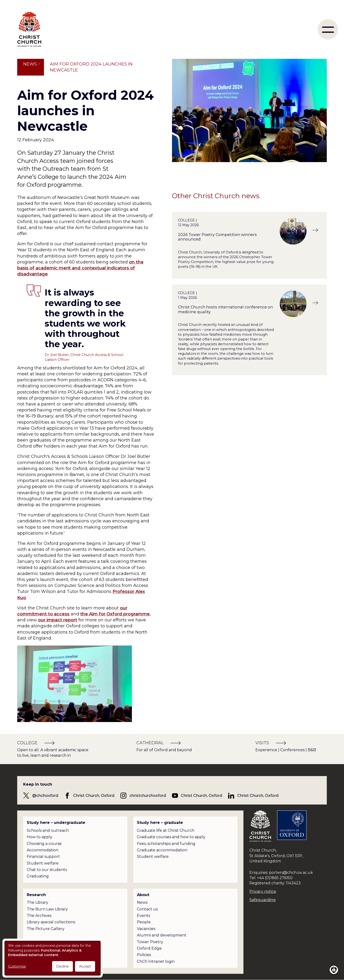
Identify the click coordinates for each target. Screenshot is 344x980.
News (30, 64)
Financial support (43, 857)
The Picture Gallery (46, 929)
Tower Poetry (150, 942)
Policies (144, 955)
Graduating (38, 876)
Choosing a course (44, 844)
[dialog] (53, 958)
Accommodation (43, 850)
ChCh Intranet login (156, 961)
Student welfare (43, 863)
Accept (85, 966)
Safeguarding (263, 900)
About (143, 895)
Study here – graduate (160, 823)
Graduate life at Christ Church (166, 830)
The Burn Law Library (47, 909)
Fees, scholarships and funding (166, 844)
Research (36, 895)
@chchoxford (45, 796)
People (144, 922)
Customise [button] (17, 966)
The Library (38, 902)
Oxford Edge (149, 948)
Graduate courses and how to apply (171, 837)
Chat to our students (47, 870)
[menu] (328, 29)
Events (143, 916)
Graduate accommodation (162, 850)
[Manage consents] (334, 970)
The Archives (39, 916)
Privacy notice (263, 891)
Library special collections (51, 922)
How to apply (40, 837)
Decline (62, 966)
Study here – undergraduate (56, 823)
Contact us (147, 909)
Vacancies (146, 929)
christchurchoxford (148, 796)
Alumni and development (162, 935)
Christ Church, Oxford (94, 796)
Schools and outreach (48, 830)
